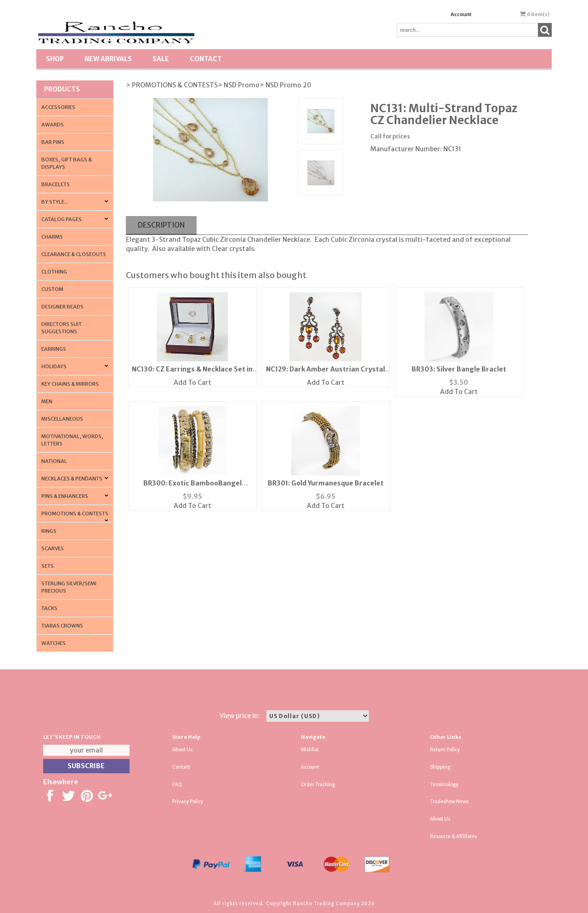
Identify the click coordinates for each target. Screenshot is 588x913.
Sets (48, 566)
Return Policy (445, 750)
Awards (53, 125)
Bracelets (56, 184)
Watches (54, 643)
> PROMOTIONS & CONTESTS (172, 85)
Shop (55, 59)
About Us (182, 750)
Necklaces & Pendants (72, 479)
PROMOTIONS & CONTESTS (75, 514)
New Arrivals (108, 59)
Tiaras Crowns (62, 626)
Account (461, 14)
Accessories (58, 107)
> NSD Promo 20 (286, 85)
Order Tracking (318, 785)
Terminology (444, 785)
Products (62, 89)
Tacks (49, 608)
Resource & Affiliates (453, 836)
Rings (49, 531)
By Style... (55, 202)
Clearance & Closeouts (74, 254)
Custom (52, 289)
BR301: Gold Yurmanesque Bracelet (326, 483)
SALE (161, 59)
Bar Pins (53, 142)
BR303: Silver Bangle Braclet (459, 369)
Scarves (53, 548)
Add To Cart (192, 382)
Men (47, 401)
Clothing (54, 272)
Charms (52, 237)
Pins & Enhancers (65, 496)
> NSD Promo (239, 85)
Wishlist (310, 750)
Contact (206, 59)
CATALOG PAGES (62, 219)
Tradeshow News (449, 802)
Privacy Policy (188, 802)
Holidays (54, 366)
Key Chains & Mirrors (70, 384)
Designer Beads (62, 307)
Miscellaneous (62, 419)
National (54, 461)
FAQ (177, 785)
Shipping (440, 767)
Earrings (54, 349)
